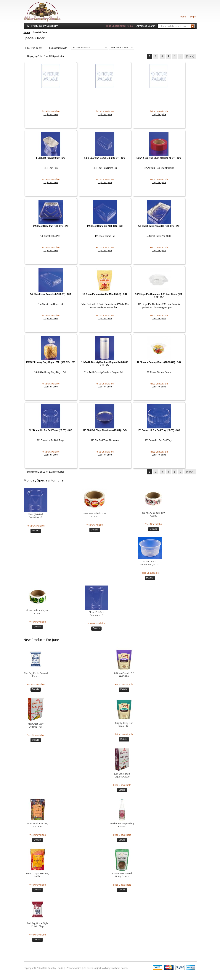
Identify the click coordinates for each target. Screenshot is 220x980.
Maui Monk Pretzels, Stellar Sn (37, 825)
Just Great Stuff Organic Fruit (36, 725)
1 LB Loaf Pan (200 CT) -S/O (51, 158)
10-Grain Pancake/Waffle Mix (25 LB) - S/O (105, 294)
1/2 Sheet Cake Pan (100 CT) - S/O (51, 226)
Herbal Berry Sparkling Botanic (122, 825)
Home (183, 17)
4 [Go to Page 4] (168, 56)
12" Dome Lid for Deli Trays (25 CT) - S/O (51, 430)
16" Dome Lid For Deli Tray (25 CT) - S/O (159, 430)
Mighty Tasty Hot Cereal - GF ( (124, 725)
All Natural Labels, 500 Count (37, 612)
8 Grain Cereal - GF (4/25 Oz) (124, 675)
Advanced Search (146, 26)
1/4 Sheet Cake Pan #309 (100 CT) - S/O (159, 226)
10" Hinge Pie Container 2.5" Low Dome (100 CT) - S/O (159, 295)
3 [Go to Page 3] (162, 56)
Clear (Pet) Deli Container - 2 (36, 516)
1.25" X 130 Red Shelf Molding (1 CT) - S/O (159, 158)
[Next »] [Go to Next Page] (190, 56)
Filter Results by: (34, 48)
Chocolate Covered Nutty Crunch (122, 875)
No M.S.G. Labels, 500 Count (154, 514)
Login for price (51, 114)
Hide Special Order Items (120, 26)
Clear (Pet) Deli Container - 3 (96, 614)
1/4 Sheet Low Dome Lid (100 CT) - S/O (51, 294)
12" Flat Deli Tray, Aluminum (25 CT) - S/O (105, 430)
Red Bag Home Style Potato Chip (37, 925)
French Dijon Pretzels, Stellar (37, 875)
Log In (193, 17)
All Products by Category (42, 26)
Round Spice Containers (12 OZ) (150, 563)
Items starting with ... (58, 50)
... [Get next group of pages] (180, 56)
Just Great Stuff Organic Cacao (122, 775)
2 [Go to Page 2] (156, 56)
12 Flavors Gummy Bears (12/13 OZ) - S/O (159, 362)
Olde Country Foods (53, 968)
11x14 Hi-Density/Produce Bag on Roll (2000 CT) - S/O (105, 364)
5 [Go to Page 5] (175, 56)
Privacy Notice (74, 968)
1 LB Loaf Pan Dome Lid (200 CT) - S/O (105, 158)
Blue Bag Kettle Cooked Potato (36, 675)
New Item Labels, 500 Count (95, 515)
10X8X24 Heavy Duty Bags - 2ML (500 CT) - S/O (50, 362)
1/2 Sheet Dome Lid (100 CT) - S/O (105, 226)
